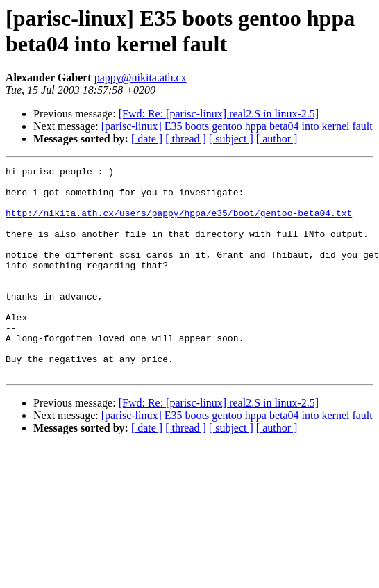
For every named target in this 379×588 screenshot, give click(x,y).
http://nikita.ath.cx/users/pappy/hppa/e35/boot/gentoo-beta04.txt (179, 223)
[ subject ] (231, 139)
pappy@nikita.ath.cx (141, 77)
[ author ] (277, 139)
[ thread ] (186, 139)
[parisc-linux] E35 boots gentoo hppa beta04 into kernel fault (237, 126)
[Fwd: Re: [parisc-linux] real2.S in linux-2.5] (219, 114)
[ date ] (147, 139)
